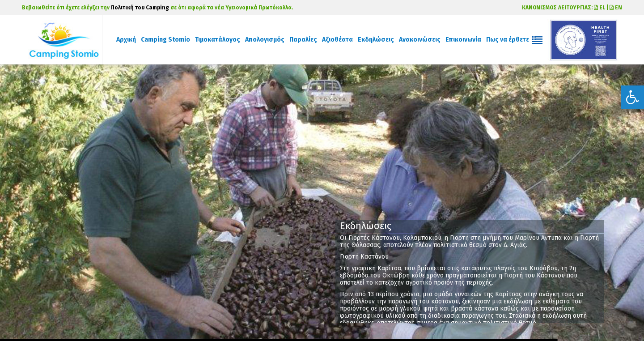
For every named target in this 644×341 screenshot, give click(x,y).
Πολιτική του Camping (140, 8)
